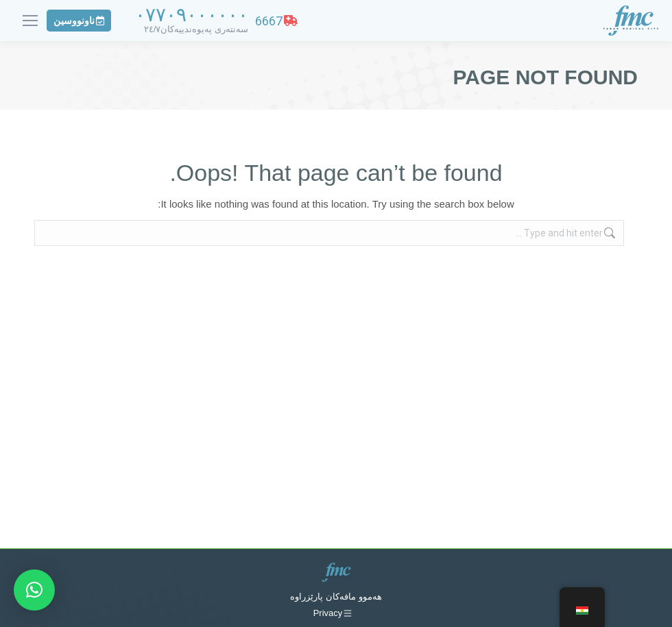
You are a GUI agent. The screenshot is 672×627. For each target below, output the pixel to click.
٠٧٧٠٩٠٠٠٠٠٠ (192, 15)
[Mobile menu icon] (30, 21)
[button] (34, 590)
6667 (276, 21)
